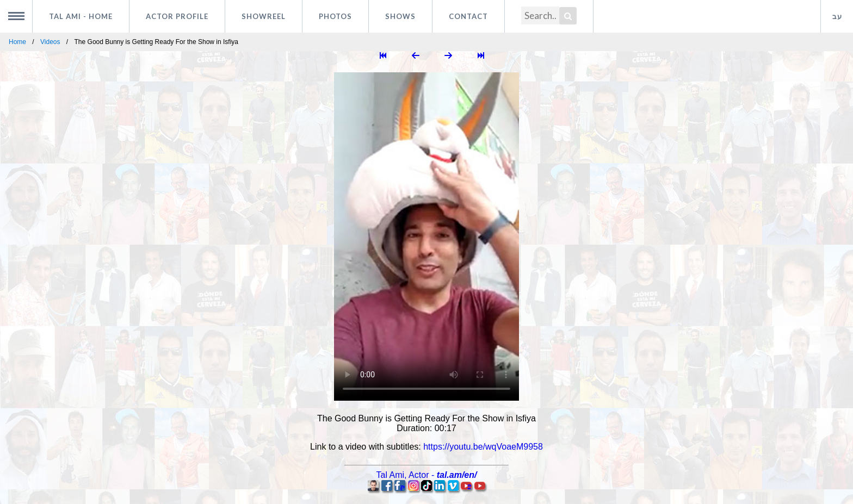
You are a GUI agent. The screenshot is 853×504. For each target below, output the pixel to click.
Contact (468, 16)
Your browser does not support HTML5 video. (426, 237)
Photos (335, 16)
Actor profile (177, 16)
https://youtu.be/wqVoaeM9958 (483, 447)
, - (427, 475)
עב (837, 16)
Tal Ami (81, 16)
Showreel (264, 16)
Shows (400, 16)
